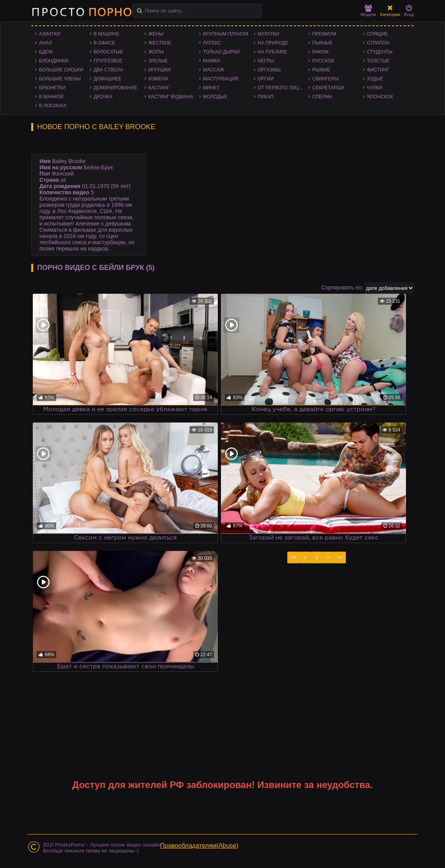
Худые (375, 79)
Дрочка (103, 97)
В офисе (104, 43)
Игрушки (159, 70)
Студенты (380, 52)
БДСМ (46, 52)
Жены (156, 34)
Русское (323, 61)
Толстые (378, 61)
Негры (266, 61)
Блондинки (54, 61)
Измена (158, 79)
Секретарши (328, 88)
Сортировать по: (342, 288)
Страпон (378, 43)
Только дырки (221, 52)
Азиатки (50, 34)
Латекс (212, 43)
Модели (368, 11)
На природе (273, 43)
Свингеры (325, 79)
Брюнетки (52, 88)
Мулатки (268, 34)
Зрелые (158, 61)
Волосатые (108, 52)
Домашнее (108, 79)
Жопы (156, 52)
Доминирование (115, 88)
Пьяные (322, 43)
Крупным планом (226, 34)
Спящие (377, 34)
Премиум (324, 34)
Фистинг (378, 70)
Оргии (266, 79)
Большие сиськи (61, 70)
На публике (272, 52)
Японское (380, 97)
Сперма (322, 97)
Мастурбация (221, 79)
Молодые (215, 97)
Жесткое (160, 43)
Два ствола (108, 70)
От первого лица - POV (283, 88)
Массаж (214, 70)
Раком (320, 52)
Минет (211, 88)
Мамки (212, 61)
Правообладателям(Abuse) (199, 846)
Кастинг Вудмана (171, 97)
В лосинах (53, 106)
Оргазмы (269, 70)
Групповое (108, 61)
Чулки (375, 88)
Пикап (266, 97)
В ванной (51, 97)
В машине (107, 34)
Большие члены (60, 79)
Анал (45, 43)
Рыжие (321, 70)
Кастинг (159, 88)
